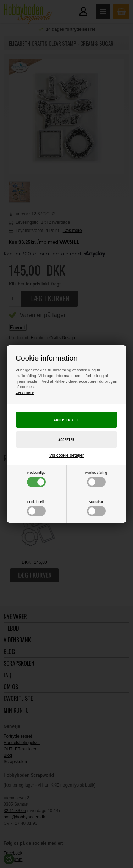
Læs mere (25, 392)
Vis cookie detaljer (66, 455)
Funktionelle (36, 508)
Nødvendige (36, 479)
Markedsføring (96, 479)
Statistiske (96, 508)
